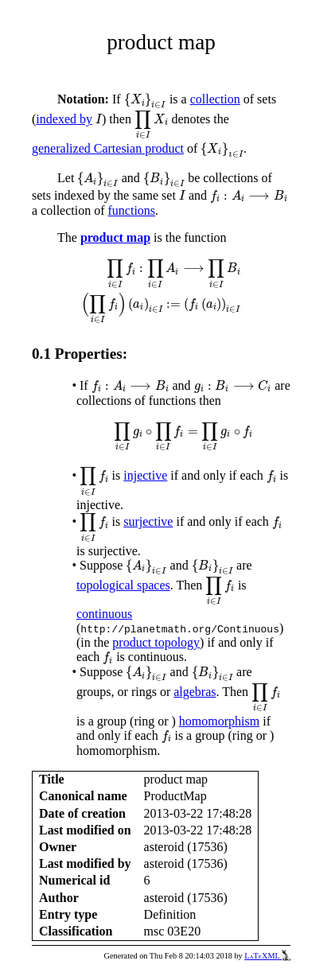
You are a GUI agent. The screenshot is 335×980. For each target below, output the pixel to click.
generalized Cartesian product (108, 148)
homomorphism (219, 721)
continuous (104, 614)
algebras (195, 692)
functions (132, 210)
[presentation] (145, 101)
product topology (156, 642)
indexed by (64, 119)
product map (115, 237)
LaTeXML (267, 956)
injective (145, 475)
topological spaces (123, 585)
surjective (148, 521)
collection (215, 99)
